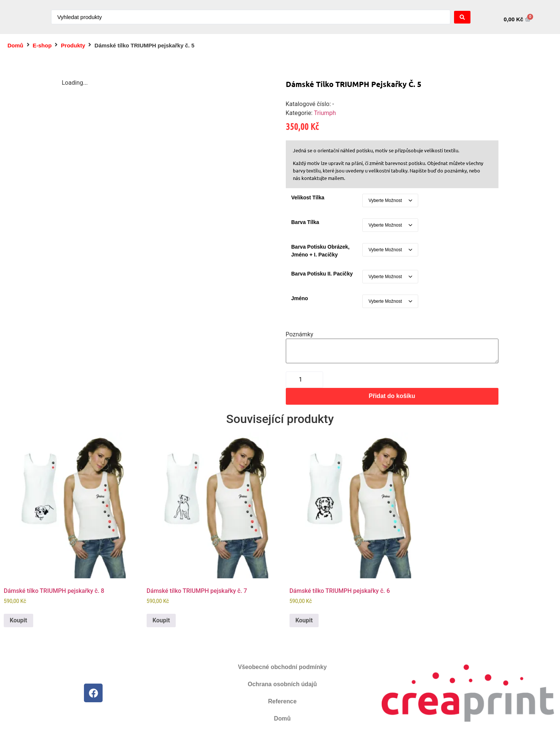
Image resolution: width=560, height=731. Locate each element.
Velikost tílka (308, 197)
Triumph (325, 113)
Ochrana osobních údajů (282, 684)
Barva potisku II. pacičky (322, 274)
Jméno (300, 298)
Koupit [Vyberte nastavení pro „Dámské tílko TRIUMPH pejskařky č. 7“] (161, 620)
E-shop (42, 45)
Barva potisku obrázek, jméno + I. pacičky (320, 251)
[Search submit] (462, 17)
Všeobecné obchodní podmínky (282, 667)
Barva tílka (305, 222)
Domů (15, 45)
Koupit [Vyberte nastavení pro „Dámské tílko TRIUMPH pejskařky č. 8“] (18, 620)
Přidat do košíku (392, 396)
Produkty (73, 45)
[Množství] (304, 380)
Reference (282, 701)
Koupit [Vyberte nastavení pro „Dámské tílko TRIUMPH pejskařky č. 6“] (304, 620)
